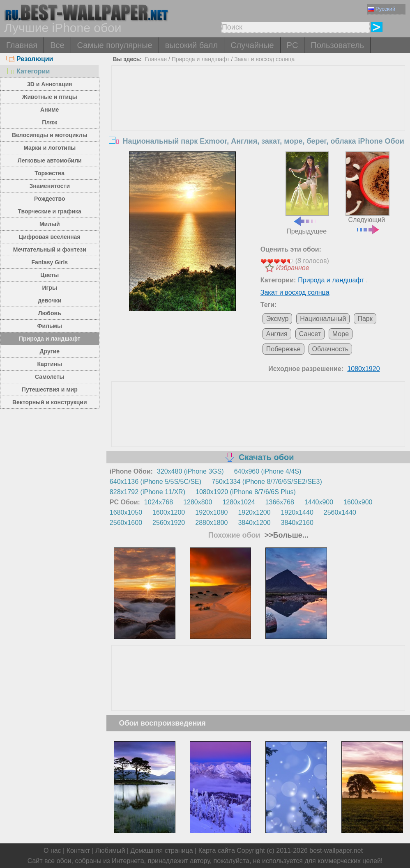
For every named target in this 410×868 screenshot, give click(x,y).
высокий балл (191, 45)
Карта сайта (217, 851)
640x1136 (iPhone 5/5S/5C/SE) (155, 482)
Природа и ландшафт (50, 339)
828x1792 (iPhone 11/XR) (147, 492)
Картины (50, 364)
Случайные (252, 45)
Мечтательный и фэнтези (50, 250)
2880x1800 (211, 523)
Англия (277, 334)
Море (341, 334)
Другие (50, 351)
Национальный (323, 319)
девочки (50, 300)
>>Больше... (286, 535)
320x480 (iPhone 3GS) (190, 471)
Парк (365, 319)
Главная (22, 45)
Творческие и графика (50, 211)
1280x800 (198, 502)
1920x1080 (211, 512)
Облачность (331, 349)
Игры (50, 288)
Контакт (78, 851)
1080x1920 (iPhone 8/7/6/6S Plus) (246, 492)
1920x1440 (297, 512)
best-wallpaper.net (336, 851)
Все (57, 45)
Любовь (50, 313)
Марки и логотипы (50, 148)
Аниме (50, 110)
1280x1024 (238, 502)
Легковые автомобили (50, 160)
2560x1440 (340, 512)
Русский (381, 9)
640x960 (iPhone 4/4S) (268, 471)
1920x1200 (254, 512)
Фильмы (50, 326)
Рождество (50, 199)
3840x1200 (254, 523)
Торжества (50, 173)
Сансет (310, 334)
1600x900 (358, 502)
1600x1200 (169, 512)
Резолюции (30, 59)
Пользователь (337, 45)
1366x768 (280, 502)
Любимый (110, 851)
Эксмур (278, 319)
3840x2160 (297, 523)
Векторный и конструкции (50, 402)
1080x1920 (363, 369)
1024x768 (159, 502)
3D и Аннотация (50, 84)
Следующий (367, 192)
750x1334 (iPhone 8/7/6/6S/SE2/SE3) (267, 482)
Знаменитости (50, 186)
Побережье (283, 349)
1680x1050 (126, 512)
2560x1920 (169, 523)
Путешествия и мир (50, 389)
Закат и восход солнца (264, 59)
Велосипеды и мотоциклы (50, 135)
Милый (50, 224)
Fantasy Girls (50, 262)
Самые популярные (115, 45)
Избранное (293, 268)
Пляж (50, 122)
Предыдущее (307, 193)
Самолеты (50, 377)
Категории (28, 71)
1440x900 (319, 502)
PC (293, 45)
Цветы (50, 275)
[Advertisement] (258, 127)
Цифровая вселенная (50, 237)
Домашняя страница (161, 851)
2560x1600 (126, 523)
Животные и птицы (50, 97)
